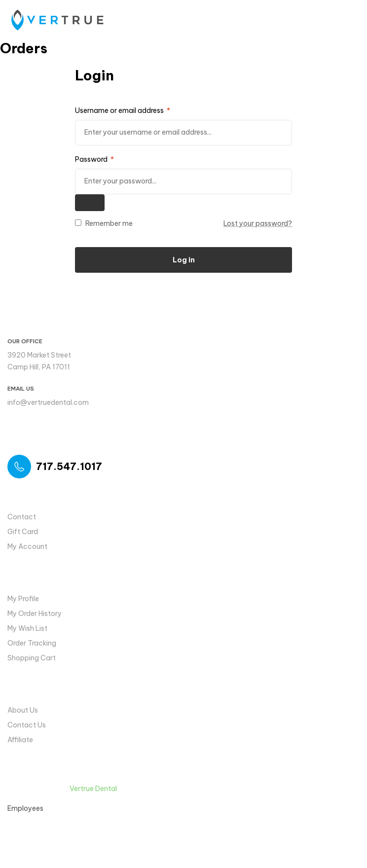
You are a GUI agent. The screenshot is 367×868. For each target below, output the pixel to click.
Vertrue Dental (93, 789)
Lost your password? (258, 223)
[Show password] (90, 203)
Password (94, 159)
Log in (184, 260)
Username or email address (123, 110)
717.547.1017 (69, 466)
